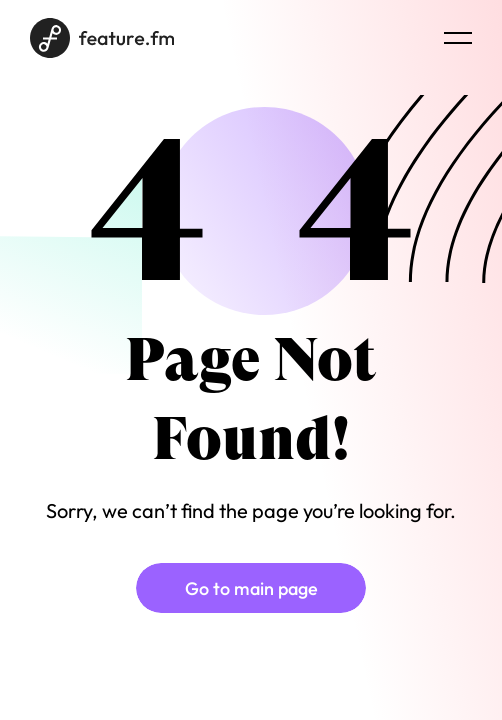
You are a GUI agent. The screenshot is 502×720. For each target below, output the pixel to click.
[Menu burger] (458, 38)
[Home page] (102, 38)
